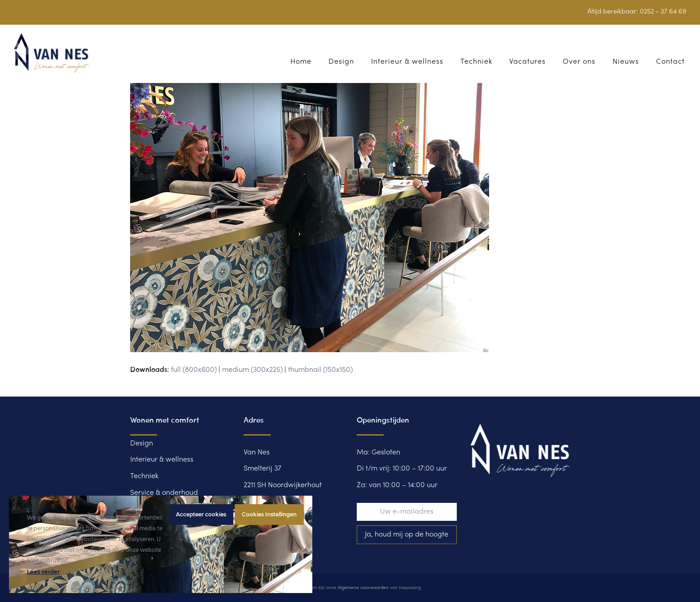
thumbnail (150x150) (320, 370)
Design (142, 444)
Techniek (144, 476)
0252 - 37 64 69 (663, 12)
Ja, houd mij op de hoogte (407, 535)
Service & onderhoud (164, 493)
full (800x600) (194, 370)
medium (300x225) (252, 370)
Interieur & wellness (162, 460)
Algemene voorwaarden (363, 588)
